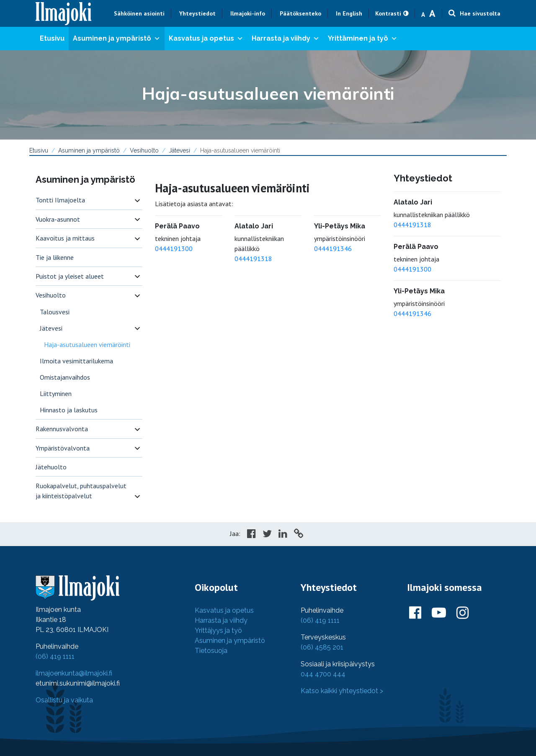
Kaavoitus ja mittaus (65, 238)
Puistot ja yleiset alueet (70, 276)
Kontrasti (388, 13)
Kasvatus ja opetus (206, 39)
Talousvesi (55, 312)
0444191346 (333, 249)
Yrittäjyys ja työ (218, 630)
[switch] (137, 200)
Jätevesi (179, 150)
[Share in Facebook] (251, 535)
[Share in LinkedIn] (283, 535)
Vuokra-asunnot (58, 219)
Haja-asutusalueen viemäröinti (87, 344)
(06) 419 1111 (55, 656)
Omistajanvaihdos (65, 377)
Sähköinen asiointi (139, 13)
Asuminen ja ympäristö (117, 39)
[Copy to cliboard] (299, 535)
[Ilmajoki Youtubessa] (439, 613)
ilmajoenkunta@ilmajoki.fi (74, 673)
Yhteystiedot (197, 13)
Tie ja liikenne (55, 257)
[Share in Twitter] (267, 535)
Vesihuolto (144, 150)
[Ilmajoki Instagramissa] (463, 613)
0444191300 (174, 249)
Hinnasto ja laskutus (69, 410)
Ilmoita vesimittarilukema (76, 361)
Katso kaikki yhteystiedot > (342, 691)
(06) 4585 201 (322, 647)
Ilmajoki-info (248, 13)
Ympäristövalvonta (63, 448)
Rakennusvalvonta (62, 429)
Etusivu (52, 38)
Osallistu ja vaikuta (64, 700)
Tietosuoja (211, 651)
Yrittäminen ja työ (363, 39)
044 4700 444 (323, 674)
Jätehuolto (51, 467)
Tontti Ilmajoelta (60, 200)
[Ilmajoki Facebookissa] (415, 613)
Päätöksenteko (300, 13)
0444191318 (253, 259)
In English (349, 13)
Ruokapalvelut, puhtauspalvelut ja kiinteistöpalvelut (81, 491)
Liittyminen (56, 394)
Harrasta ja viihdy (286, 39)
